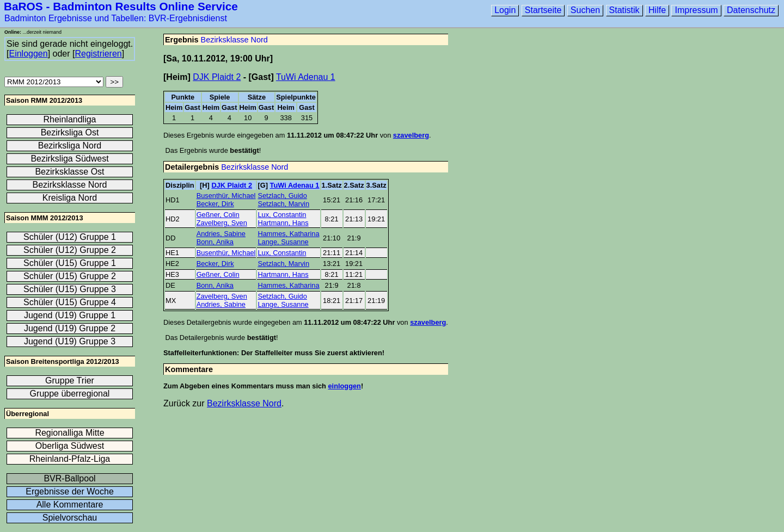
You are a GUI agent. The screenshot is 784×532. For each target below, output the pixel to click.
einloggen (344, 386)
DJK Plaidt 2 (217, 77)
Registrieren (98, 54)
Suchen (585, 10)
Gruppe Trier (70, 381)
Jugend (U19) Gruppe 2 (70, 328)
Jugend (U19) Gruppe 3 (70, 341)
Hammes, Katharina (288, 234)
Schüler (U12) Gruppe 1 (70, 237)
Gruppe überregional (70, 394)
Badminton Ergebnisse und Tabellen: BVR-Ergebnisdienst (116, 18)
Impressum (696, 10)
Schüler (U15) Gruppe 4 (70, 302)
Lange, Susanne (283, 242)
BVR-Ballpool (69, 478)
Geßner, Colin (218, 215)
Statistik (624, 10)
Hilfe (657, 10)
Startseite (543, 10)
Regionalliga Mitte (69, 433)
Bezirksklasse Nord (234, 40)
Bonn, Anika (215, 242)
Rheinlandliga (70, 119)
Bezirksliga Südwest (69, 159)
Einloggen (28, 54)
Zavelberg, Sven (222, 223)
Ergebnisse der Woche (70, 491)
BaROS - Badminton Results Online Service (121, 6)
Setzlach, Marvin (283, 204)
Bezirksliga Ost (70, 132)
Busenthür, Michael (226, 196)
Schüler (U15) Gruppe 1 (70, 263)
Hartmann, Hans (283, 223)
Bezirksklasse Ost (69, 172)
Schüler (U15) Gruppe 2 (70, 276)
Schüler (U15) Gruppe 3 (70, 289)
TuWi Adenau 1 (306, 77)
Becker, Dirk (215, 204)
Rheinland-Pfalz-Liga (70, 459)
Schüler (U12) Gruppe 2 (70, 250)
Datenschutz (751, 10)
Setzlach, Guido (282, 196)
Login (505, 10)
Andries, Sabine (221, 234)
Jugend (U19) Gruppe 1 (70, 315)
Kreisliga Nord (70, 198)
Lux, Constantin (282, 215)
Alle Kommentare (70, 505)
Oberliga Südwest (70, 446)
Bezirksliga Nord (70, 146)
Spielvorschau (70, 518)
